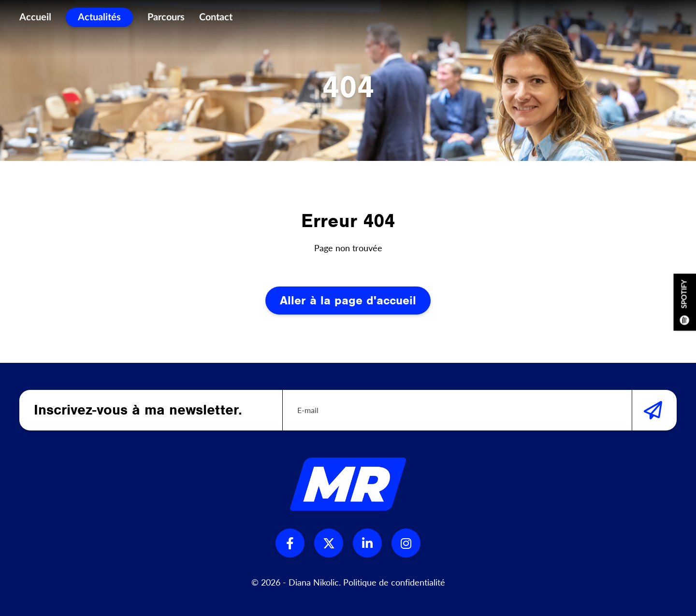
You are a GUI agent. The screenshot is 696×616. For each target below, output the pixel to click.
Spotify (685, 302)
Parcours (166, 19)
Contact (216, 19)
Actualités (99, 19)
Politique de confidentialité (394, 582)
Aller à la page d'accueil (348, 300)
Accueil (35, 19)
